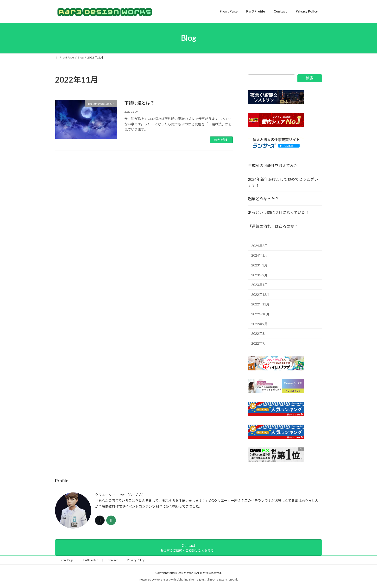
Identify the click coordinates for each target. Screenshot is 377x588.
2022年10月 (260, 314)
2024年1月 (259, 255)
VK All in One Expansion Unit (220, 580)
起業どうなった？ (263, 199)
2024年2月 (259, 245)
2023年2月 (259, 275)
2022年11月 (260, 304)
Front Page (67, 560)
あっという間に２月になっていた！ (279, 212)
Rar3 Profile (91, 560)
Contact (113, 560)
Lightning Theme (187, 580)
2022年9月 (259, 324)
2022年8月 (259, 333)
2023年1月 (259, 285)
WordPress (163, 580)
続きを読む (221, 140)
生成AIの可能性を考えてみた (273, 165)
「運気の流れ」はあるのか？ (273, 226)
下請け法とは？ (139, 103)
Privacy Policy (136, 560)
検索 (310, 78)
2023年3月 (259, 265)
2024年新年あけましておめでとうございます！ (283, 182)
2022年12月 (260, 294)
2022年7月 (259, 343)
